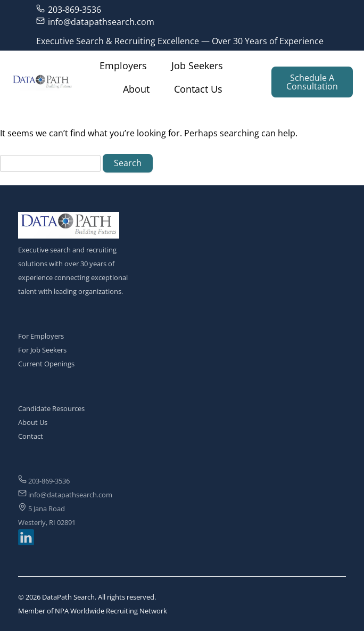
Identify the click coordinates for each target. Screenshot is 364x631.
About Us (33, 422)
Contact (31, 436)
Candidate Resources (51, 408)
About (136, 89)
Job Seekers (197, 65)
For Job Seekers (42, 350)
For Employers (41, 336)
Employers (123, 65)
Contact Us (198, 89)
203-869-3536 (69, 9)
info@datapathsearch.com (95, 21)
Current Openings (46, 364)
